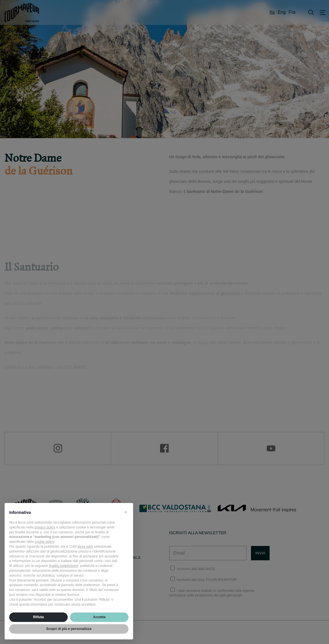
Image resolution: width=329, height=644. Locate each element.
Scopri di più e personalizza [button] (69, 629)
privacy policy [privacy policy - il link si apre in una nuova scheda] (45, 527)
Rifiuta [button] (38, 617)
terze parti (85, 547)
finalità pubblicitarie (63, 566)
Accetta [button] (99, 617)
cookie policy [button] (44, 542)
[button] (126, 512)
